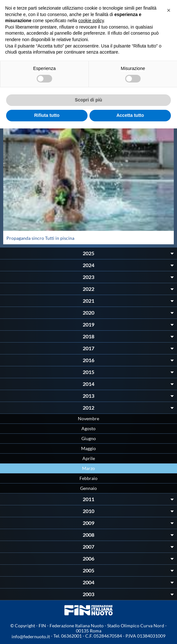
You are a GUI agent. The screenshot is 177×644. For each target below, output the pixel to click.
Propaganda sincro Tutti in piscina (40, 238)
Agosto (88, 428)
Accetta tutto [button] (130, 115)
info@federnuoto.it (31, 636)
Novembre (88, 418)
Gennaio (88, 488)
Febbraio (88, 478)
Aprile (89, 458)
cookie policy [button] (91, 21)
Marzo (88, 468)
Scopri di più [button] (89, 100)
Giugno (89, 438)
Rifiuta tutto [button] (47, 115)
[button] (169, 10)
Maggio (88, 448)
